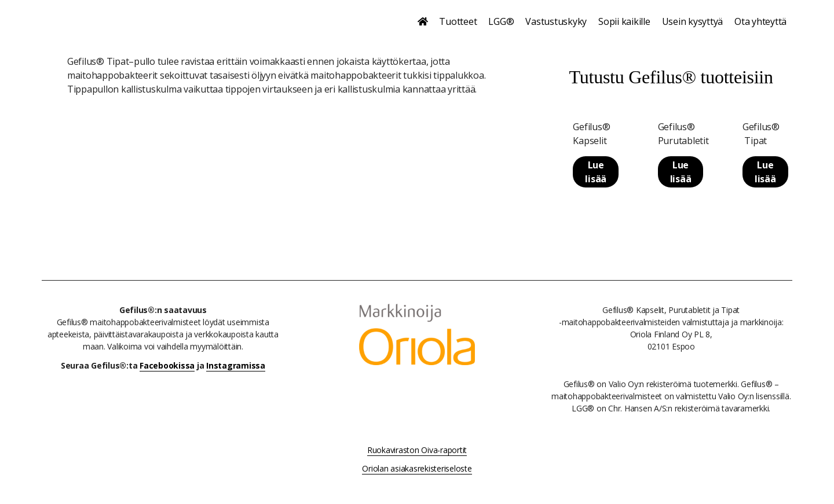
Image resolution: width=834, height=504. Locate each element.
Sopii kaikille (624, 21)
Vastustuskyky (556, 21)
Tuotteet (458, 21)
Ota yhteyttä (760, 21)
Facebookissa (167, 365)
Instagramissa (236, 365)
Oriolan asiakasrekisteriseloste (417, 468)
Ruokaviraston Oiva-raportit (417, 450)
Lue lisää (596, 172)
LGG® (501, 21)
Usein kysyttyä (693, 21)
